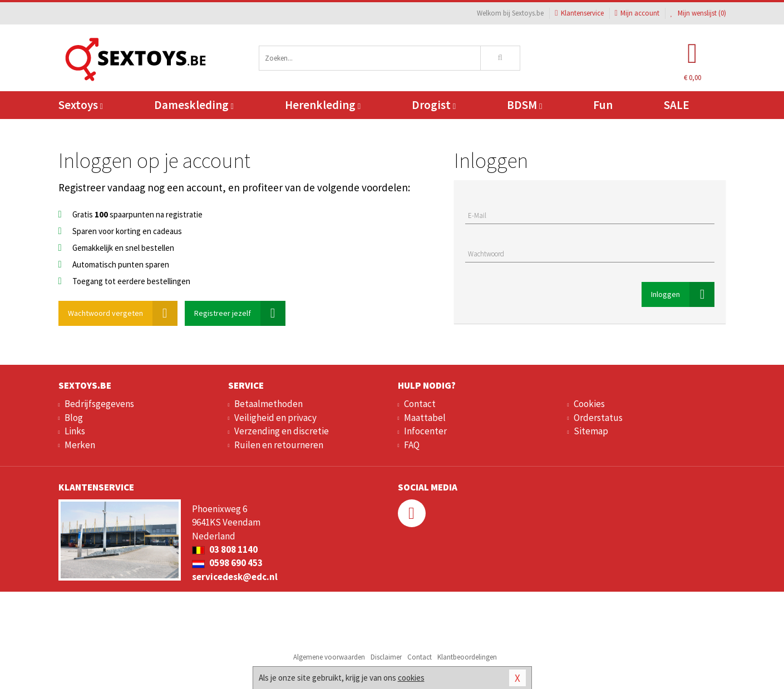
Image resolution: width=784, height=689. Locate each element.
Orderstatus (598, 418)
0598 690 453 (227, 563)
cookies (411, 678)
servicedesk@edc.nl (235, 577)
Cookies (589, 404)
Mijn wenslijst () (698, 13)
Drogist (434, 105)
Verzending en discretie (282, 431)
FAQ (412, 445)
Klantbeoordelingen (467, 657)
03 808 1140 (225, 549)
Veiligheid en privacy (275, 418)
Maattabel (425, 418)
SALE (677, 105)
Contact (420, 404)
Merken (80, 445)
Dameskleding (194, 105)
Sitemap (591, 431)
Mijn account (637, 13)
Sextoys (81, 105)
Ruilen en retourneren (279, 445)
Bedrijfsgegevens (99, 404)
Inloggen (683, 294)
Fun (603, 105)
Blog (74, 418)
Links (75, 431)
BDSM (524, 105)
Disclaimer (386, 657)
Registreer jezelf (240, 313)
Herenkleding (323, 105)
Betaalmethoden (268, 404)
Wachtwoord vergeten (123, 313)
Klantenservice (579, 13)
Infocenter (425, 431)
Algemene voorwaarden (329, 657)
